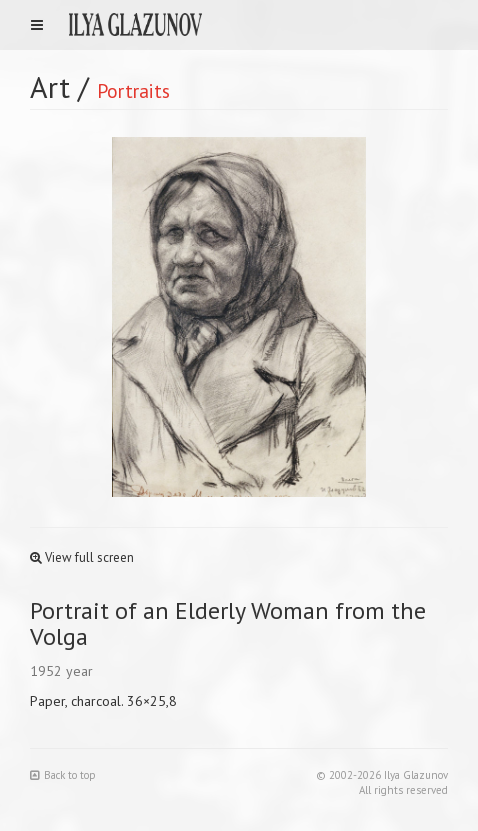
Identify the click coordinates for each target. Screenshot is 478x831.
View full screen (82, 557)
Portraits (133, 90)
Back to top (63, 775)
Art (50, 86)
